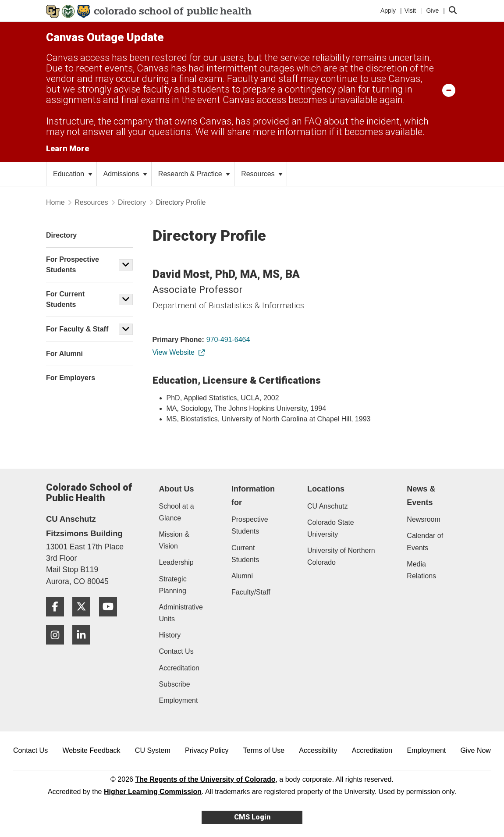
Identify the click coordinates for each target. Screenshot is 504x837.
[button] (126, 265)
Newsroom (423, 519)
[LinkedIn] (85, 648)
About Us (177, 489)
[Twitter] (85, 620)
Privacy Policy (207, 750)
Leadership (176, 562)
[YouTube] (111, 620)
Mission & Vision (174, 540)
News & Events (421, 496)
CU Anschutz (327, 506)
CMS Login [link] (252, 817)
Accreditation (179, 668)
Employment (179, 700)
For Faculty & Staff (77, 329)
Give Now (476, 750)
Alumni (242, 576)
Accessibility (318, 750)
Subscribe (175, 684)
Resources (262, 174)
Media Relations (421, 570)
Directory (132, 202)
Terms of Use (264, 750)
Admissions (125, 174)
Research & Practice (194, 174)
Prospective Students (250, 525)
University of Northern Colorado (341, 556)
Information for (253, 496)
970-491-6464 (228, 340)
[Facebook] (58, 620)
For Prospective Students (73, 265)
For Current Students (65, 299)
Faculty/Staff (251, 592)
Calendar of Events (425, 541)
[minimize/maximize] (449, 90)
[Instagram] (58, 648)
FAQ (313, 121)
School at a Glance (177, 512)
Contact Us (176, 651)
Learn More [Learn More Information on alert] (67, 148)
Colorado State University (331, 528)
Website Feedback (91, 750)
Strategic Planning (173, 585)
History (170, 635)
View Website (178, 352)
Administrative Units (181, 613)
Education (73, 174)
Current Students (245, 554)
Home (55, 202)
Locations (326, 489)
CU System (153, 750)
